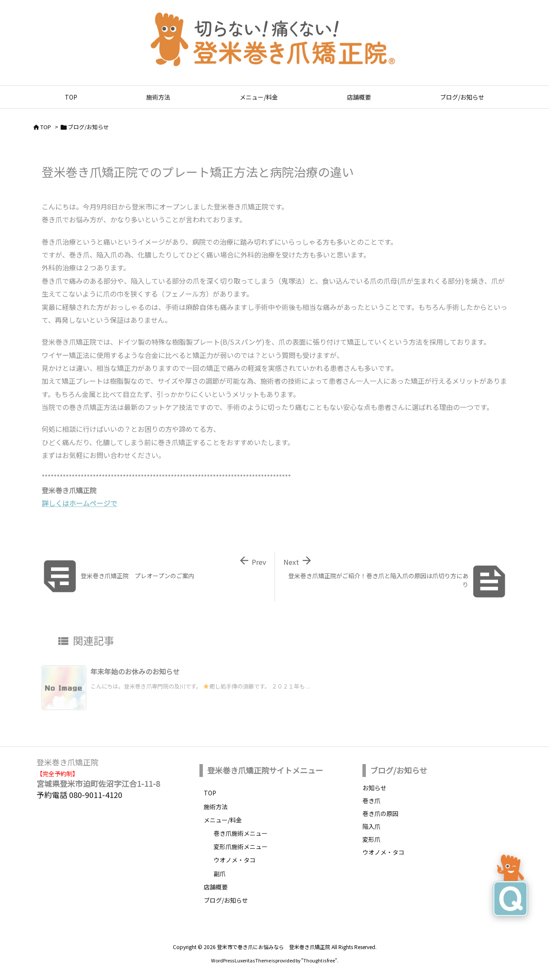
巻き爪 (371, 801)
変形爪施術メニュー (241, 847)
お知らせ (374, 788)
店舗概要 (216, 887)
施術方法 (216, 807)
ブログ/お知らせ (88, 127)
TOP (46, 127)
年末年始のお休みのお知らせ (135, 671)
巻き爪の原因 (380, 813)
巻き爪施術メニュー (241, 833)
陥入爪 (371, 826)
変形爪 (371, 839)
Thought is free (319, 960)
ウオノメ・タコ (235, 860)
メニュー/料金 (223, 820)
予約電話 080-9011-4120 (79, 795)
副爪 (220, 874)
